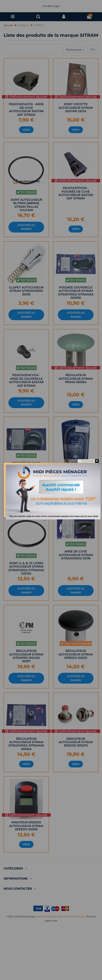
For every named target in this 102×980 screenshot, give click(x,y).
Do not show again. (88, 461)
